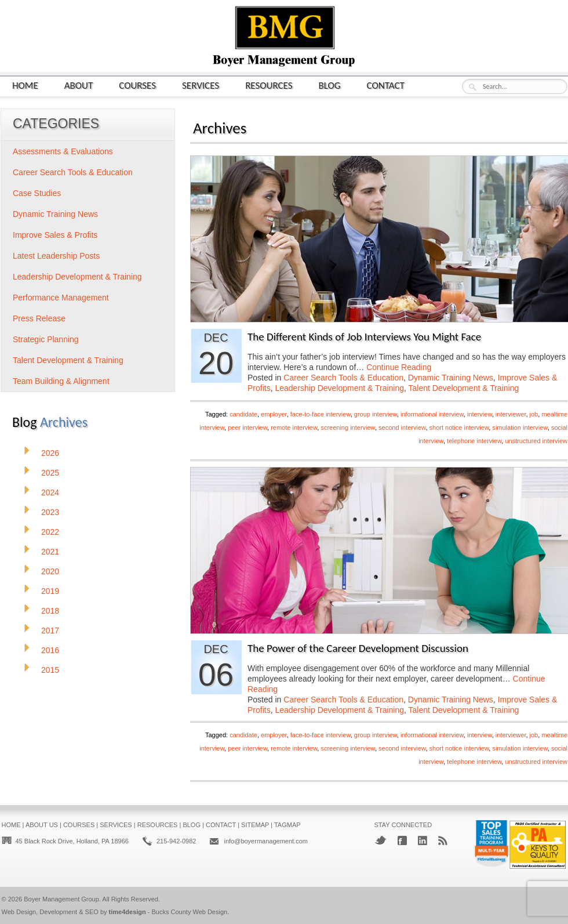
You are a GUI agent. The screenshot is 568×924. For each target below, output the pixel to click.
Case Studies (37, 193)
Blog (330, 85)
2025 (50, 473)
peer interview (247, 427)
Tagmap (287, 825)
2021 (50, 552)
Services (201, 85)
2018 (50, 611)
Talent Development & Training (464, 388)
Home (25, 85)
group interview (376, 414)
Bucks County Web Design (190, 912)
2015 (50, 670)
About (79, 85)
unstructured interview (536, 441)
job (534, 414)
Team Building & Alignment (61, 381)
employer (274, 414)
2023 (50, 512)
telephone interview (474, 441)
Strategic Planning (46, 339)
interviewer (511, 414)
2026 (50, 453)
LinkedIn (423, 840)
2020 (50, 571)
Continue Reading (399, 367)
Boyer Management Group (61, 899)
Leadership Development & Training (339, 388)
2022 (50, 532)
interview (480, 414)
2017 (50, 631)
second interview (402, 427)
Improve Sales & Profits (55, 235)
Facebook (402, 840)
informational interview (432, 414)
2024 (50, 492)
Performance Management (61, 298)
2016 (50, 650)
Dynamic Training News (451, 378)
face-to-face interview (321, 414)
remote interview (294, 427)
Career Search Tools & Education (343, 378)
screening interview (348, 427)
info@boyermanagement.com (265, 841)
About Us (42, 825)
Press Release (39, 318)
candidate (243, 414)
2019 (50, 591)
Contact (386, 85)
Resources (269, 85)
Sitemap (255, 825)
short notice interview (459, 427)
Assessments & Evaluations (63, 151)
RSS (443, 840)
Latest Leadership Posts (56, 256)
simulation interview (520, 427)
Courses (137, 85)
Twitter (381, 840)
